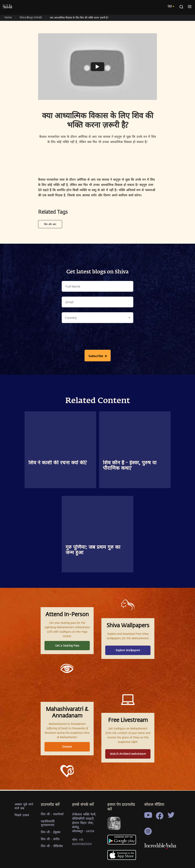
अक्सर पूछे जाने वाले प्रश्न (24, 806)
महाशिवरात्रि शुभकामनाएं (48, 823)
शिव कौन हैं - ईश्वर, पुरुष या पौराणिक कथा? (130, 466)
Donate (67, 747)
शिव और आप (50, 224)
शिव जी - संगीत (50, 839)
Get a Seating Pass (67, 645)
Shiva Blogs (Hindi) (31, 17)
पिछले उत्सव (22, 815)
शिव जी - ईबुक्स (51, 832)
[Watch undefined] (97, 66)
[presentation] (97, 337)
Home (8, 17)
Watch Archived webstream (128, 754)
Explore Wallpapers (128, 650)
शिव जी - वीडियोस (52, 846)
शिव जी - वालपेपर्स (52, 814)
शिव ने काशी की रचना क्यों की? (58, 463)
